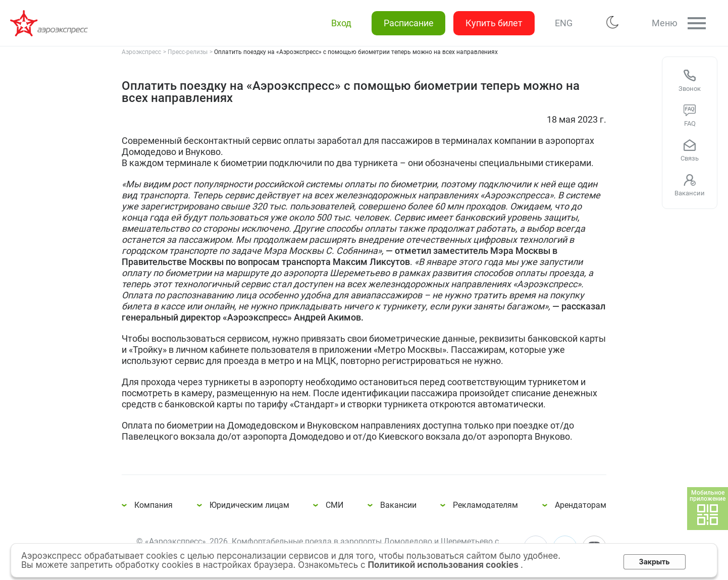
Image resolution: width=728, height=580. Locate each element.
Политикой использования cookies (444, 565)
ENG (563, 23)
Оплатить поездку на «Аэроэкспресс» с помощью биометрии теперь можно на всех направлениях (50, 23)
